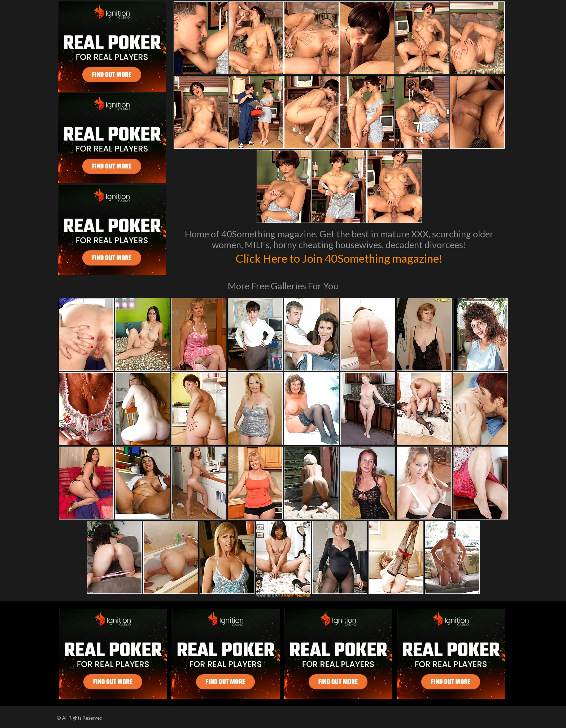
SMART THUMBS (296, 596)
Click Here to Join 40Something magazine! (339, 258)
